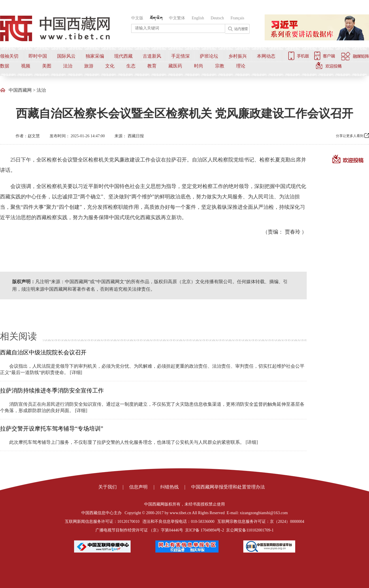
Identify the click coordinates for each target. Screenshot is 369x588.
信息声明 (138, 487)
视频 (26, 66)
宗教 (220, 66)
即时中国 (38, 56)
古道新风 (152, 56)
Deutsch (217, 18)
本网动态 (266, 56)
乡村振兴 (238, 56)
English (198, 18)
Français (237, 18)
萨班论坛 (209, 56)
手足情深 (180, 56)
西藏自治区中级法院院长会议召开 (43, 352)
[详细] (76, 372)
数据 (5, 66)
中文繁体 (177, 18)
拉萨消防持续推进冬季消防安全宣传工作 (52, 390)
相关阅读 (18, 336)
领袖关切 (9, 56)
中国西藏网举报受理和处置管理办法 (228, 487)
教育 (152, 66)
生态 (131, 66)
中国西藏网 (20, 90)
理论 (241, 66)
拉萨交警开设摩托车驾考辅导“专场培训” (52, 429)
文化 (110, 66)
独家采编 (95, 56)
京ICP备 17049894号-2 (205, 530)
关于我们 (108, 487)
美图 (47, 66)
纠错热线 (170, 487)
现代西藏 (123, 56)
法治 (68, 66)
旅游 (89, 66)
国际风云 (66, 56)
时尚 (199, 66)
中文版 (137, 18)
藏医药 (175, 66)
